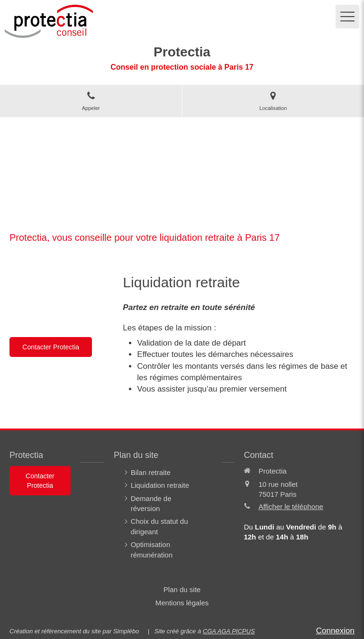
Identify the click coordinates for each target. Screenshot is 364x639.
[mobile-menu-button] (347, 17)
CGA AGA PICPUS (229, 631)
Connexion (335, 631)
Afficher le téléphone (291, 507)
